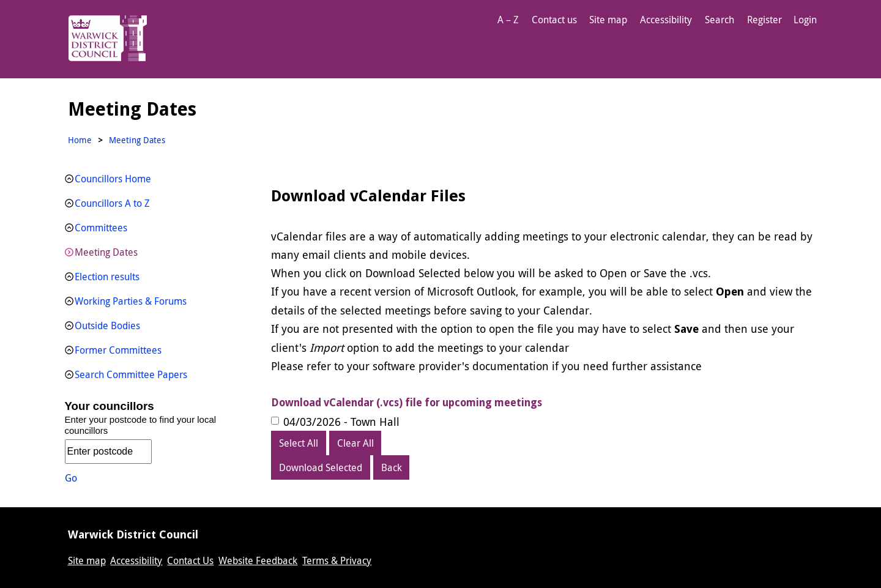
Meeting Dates (106, 252)
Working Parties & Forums (131, 301)
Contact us (554, 20)
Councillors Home (113, 179)
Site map (608, 20)
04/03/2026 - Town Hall (341, 422)
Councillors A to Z (112, 203)
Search (719, 20)
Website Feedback (258, 560)
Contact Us (190, 560)
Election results (107, 277)
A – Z (508, 20)
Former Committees (118, 350)
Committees (101, 228)
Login (805, 20)
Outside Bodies (107, 326)
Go (71, 478)
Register (764, 20)
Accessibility (666, 20)
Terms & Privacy (337, 560)
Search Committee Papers (131, 374)
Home (80, 140)
